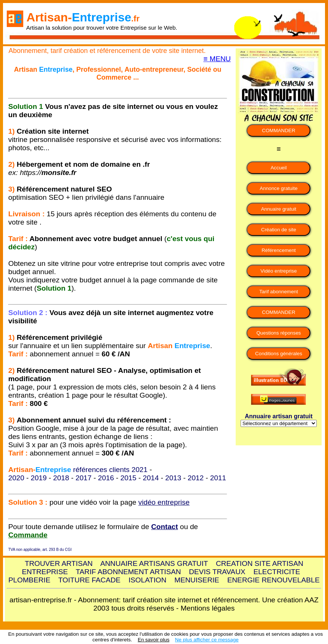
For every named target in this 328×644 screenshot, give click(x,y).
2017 (84, 478)
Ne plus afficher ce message (207, 640)
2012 (196, 478)
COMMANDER (279, 130)
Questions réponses (279, 333)
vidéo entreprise (164, 502)
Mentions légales (208, 608)
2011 (218, 478)
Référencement (279, 250)
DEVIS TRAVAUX (217, 572)
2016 (106, 478)
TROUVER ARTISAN (59, 563)
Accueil (279, 168)
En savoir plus (153, 640)
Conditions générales (279, 354)
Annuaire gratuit (278, 209)
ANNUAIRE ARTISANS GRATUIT (154, 563)
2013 (173, 478)
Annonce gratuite (279, 188)
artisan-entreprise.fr (41, 600)
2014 (151, 478)
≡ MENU (217, 59)
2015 (129, 478)
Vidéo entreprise (279, 271)
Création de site (279, 230)
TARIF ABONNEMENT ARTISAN (128, 572)
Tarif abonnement (279, 292)
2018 (61, 478)
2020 (16, 478)
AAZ (311, 600)
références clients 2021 (110, 470)
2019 (39, 478)
